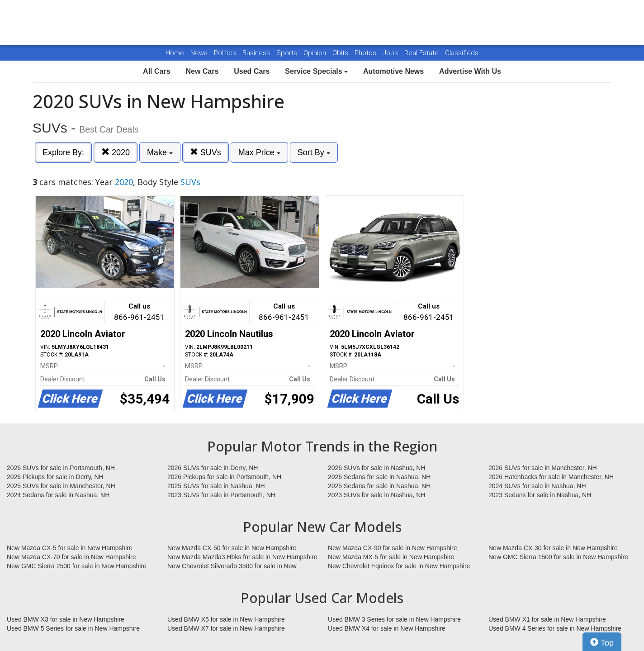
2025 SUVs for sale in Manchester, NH (61, 486)
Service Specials (316, 71)
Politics (225, 53)
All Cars (156, 71)
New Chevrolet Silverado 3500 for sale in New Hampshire (232, 566)
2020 (116, 152)
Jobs (391, 53)
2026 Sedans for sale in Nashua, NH (379, 477)
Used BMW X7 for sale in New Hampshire (226, 628)
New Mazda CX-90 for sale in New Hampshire (393, 548)
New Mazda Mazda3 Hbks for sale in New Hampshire (242, 557)
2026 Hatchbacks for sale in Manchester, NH (551, 477)
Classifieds (462, 53)
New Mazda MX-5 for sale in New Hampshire (391, 557)
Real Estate (422, 53)
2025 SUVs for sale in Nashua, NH (216, 486)
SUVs (206, 152)
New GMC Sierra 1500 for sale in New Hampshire (558, 557)
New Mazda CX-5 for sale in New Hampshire (70, 548)
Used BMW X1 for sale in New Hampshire (547, 619)
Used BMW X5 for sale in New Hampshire (226, 619)
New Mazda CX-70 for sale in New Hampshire (71, 557)
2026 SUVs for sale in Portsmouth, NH (61, 468)
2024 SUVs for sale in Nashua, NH (537, 486)
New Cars (202, 71)
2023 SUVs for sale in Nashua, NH (377, 495)
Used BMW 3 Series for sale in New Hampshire (394, 619)
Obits (341, 53)
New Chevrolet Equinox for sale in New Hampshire (399, 566)
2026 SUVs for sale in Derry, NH (213, 468)
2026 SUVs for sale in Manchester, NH (543, 468)
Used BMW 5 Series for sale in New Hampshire (73, 628)
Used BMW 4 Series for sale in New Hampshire (555, 628)
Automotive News (393, 71)
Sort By (314, 152)
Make (160, 152)
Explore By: (63, 152)
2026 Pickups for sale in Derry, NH (55, 477)
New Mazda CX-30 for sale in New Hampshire (553, 548)
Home (175, 53)
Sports (288, 53)
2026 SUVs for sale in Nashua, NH (377, 468)
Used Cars (252, 71)
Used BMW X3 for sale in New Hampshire (66, 619)
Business (257, 53)
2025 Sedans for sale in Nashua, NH (379, 486)
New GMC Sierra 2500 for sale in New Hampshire (77, 566)
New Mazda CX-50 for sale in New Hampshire (232, 548)
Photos (366, 53)
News (199, 53)
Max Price (259, 152)
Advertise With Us (470, 71)
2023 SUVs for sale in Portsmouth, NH (221, 495)
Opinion (316, 53)
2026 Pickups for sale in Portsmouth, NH (224, 477)
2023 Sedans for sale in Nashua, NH (540, 495)
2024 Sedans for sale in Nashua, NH (58, 495)
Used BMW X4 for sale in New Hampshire (387, 628)
